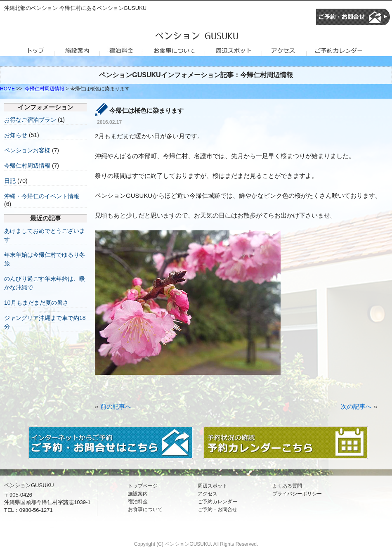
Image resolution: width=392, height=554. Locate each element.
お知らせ (16, 135)
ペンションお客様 (27, 150)
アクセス (208, 494)
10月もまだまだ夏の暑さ (36, 303)
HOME (7, 89)
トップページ (143, 486)
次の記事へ (356, 406)
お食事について (145, 509)
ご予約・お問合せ (217, 509)
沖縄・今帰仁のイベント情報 (42, 196)
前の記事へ (116, 406)
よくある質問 (287, 486)
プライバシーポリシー (297, 494)
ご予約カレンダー (217, 502)
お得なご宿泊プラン (30, 120)
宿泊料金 (138, 502)
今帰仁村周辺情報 (45, 89)
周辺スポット (213, 486)
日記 (10, 181)
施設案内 (138, 494)
